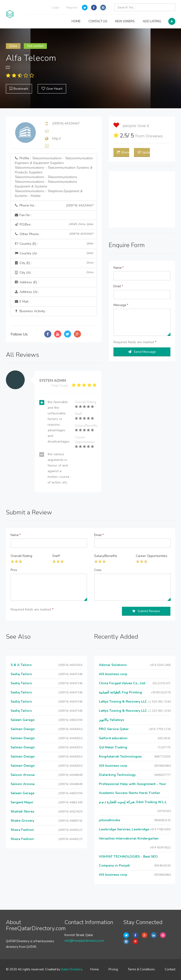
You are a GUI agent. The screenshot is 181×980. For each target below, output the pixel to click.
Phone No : (54, 206)
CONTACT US (98, 21)
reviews (154, 136)
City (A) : (54, 273)
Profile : (54, 177)
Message (121, 305)
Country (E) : (54, 244)
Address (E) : (26, 282)
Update (144, 152)
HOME (76, 21)
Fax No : (23, 215)
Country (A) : (54, 253)
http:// (56, 138)
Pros (14, 570)
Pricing (113, 969)
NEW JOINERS (125, 21)
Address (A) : (27, 292)
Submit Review (146, 611)
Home (94, 969)
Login (56, 8)
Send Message (142, 352)
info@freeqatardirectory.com (84, 941)
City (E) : (54, 263)
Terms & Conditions (141, 969)
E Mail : (22, 301)
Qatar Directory (72, 969)
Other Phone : (54, 234)
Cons (98, 570)
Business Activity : (30, 311)
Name (119, 268)
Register (72, 8)
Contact (170, 969)
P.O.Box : (54, 224)
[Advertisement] (142, 199)
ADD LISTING (152, 21)
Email (118, 286)
